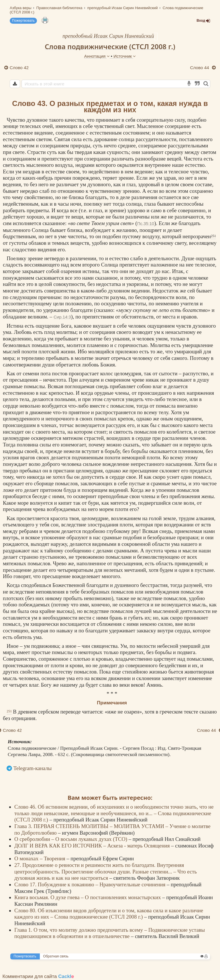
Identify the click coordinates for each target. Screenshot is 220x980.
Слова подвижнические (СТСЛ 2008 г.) (110, 46)
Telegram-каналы (33, 768)
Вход (203, 21)
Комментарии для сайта (38, 976)
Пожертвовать (23, 21)
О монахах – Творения (40, 858)
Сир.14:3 (62, 317)
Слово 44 (200, 68)
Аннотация (98, 56)
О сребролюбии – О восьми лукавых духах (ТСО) (71, 839)
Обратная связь (56, 956)
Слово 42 (19, 68)
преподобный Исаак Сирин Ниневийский (108, 36)
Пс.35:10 (146, 224)
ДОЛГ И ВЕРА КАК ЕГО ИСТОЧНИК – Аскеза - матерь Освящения (93, 846)
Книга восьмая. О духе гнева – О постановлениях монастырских (88, 897)
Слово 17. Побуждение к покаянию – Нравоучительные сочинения (91, 884)
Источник (125, 56)
